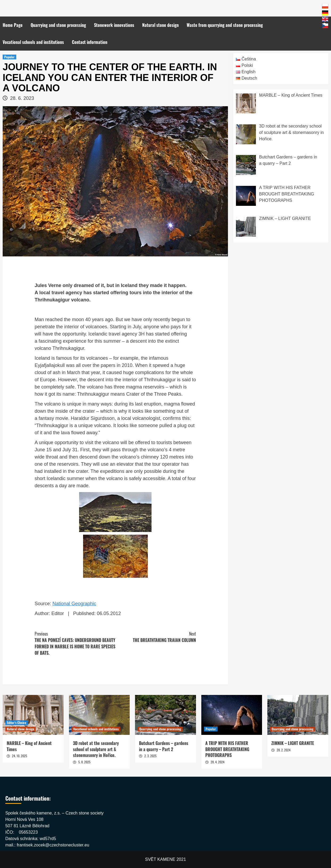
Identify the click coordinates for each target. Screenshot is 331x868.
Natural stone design (160, 25)
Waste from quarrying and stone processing (225, 25)
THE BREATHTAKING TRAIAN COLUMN (156, 637)
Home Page (13, 25)
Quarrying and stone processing (58, 25)
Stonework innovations (114, 25)
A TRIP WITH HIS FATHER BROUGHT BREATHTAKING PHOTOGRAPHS (227, 749)
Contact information (90, 42)
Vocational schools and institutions (33, 42)
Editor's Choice (17, 722)
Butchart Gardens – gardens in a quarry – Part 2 (164, 746)
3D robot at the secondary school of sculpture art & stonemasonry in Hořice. (96, 749)
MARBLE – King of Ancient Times (29, 746)
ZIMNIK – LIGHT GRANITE (293, 743)
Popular (9, 57)
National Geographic (74, 604)
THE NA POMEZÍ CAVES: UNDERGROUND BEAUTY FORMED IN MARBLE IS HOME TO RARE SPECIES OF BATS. (75, 643)
